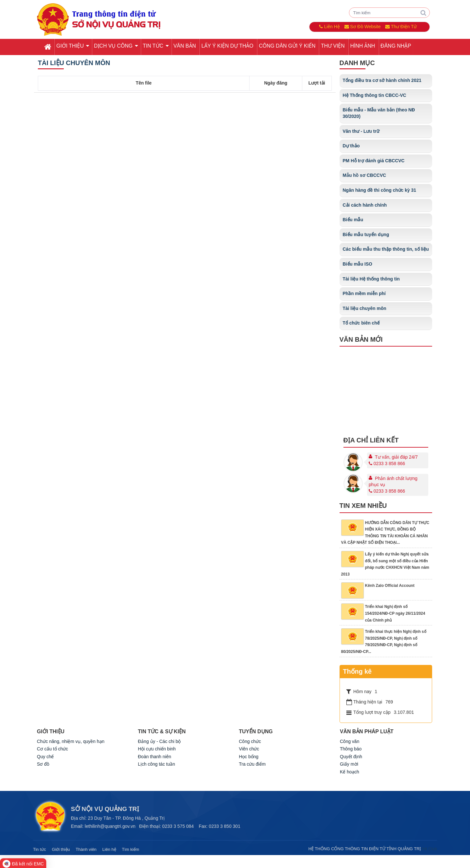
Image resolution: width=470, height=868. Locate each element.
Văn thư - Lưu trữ (361, 131)
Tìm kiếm (131, 849)
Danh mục (357, 63)
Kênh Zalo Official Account (390, 586)
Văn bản (185, 46)
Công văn (350, 741)
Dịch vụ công (116, 46)
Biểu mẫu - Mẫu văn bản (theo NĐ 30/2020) (379, 113)
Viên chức (249, 749)
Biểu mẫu (353, 220)
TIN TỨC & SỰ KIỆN (162, 731)
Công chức (250, 741)
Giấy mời (349, 764)
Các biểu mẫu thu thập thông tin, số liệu (386, 249)
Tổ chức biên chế (361, 323)
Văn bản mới (361, 339)
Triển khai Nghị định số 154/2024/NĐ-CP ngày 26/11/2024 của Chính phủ (395, 613)
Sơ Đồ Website (363, 27)
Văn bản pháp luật (367, 731)
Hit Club (430, 849)
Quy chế (45, 757)
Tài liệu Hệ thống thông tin (371, 279)
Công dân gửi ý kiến (287, 46)
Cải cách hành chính (365, 205)
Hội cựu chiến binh (157, 749)
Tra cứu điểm (252, 764)
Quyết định (351, 757)
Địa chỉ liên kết (371, 440)
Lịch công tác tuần (157, 764)
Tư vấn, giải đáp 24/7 (396, 457)
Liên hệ (109, 849)
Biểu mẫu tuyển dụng (366, 234)
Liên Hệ (329, 27)
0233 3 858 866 (387, 463)
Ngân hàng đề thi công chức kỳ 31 (380, 190)
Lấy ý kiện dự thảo (227, 46)
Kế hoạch (350, 772)
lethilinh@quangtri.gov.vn (110, 826)
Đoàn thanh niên (155, 757)
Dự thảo (351, 146)
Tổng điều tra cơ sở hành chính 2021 (382, 80)
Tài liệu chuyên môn (74, 63)
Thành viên (86, 849)
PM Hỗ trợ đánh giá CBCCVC (374, 161)
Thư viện (333, 46)
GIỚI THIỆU (51, 731)
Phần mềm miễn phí (364, 293)
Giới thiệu (73, 46)
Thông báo (351, 749)
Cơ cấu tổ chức (52, 749)
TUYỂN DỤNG (256, 731)
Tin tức (156, 46)
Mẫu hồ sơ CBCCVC (364, 175)
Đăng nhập (396, 46)
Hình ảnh (363, 46)
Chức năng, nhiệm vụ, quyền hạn (71, 741)
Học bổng (249, 757)
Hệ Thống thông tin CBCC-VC (375, 95)
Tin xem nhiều (363, 506)
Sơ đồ (43, 764)
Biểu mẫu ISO (358, 264)
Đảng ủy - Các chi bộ (159, 741)
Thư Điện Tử (401, 27)
